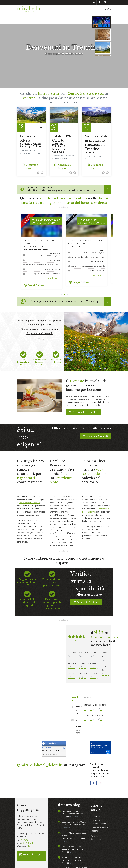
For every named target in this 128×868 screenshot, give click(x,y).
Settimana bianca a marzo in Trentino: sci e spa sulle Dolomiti (74, 850)
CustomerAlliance (106, 627)
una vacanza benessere (29, 492)
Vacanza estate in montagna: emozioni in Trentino (97, 134)
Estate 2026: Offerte (64, 133)
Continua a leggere (30, 156)
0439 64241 (25, 830)
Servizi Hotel (96, 829)
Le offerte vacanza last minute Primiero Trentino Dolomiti (72, 839)
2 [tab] (64, 284)
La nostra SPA (96, 806)
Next (59, 385)
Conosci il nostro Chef (84, 402)
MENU (107, 9)
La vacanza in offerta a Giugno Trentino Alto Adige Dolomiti (73, 804)
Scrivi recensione (49, 744)
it (111, 2)
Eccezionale (47, 738)
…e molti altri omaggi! (53, 268)
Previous (20, 385)
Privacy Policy (64, 857)
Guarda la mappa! (31, 846)
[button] (93, 773)
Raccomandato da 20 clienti (52, 740)
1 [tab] (61, 284)
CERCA (103, 19)
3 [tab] (68, 284)
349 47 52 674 (27, 833)
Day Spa (94, 826)
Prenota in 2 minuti (95, 426)
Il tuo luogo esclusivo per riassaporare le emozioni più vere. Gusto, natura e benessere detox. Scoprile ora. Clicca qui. (40, 317)
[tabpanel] (87, 240)
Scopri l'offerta (34, 275)
